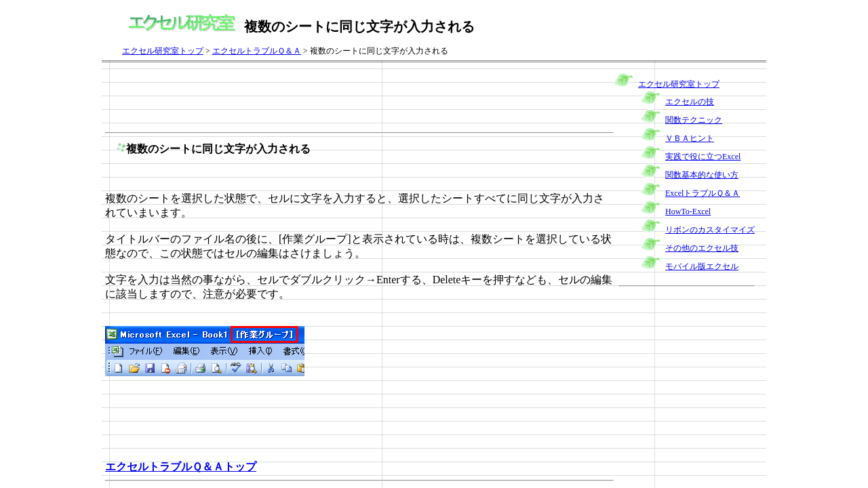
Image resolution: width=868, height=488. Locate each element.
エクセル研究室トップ (163, 51)
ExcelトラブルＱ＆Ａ (703, 193)
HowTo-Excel (688, 211)
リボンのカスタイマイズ (710, 230)
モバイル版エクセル (702, 266)
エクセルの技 (690, 102)
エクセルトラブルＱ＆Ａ (257, 51)
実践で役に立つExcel (703, 157)
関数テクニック (694, 120)
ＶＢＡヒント (690, 138)
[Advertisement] (352, 96)
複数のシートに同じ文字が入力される (218, 149)
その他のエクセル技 (702, 248)
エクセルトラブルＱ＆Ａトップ (181, 467)
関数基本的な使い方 (702, 175)
